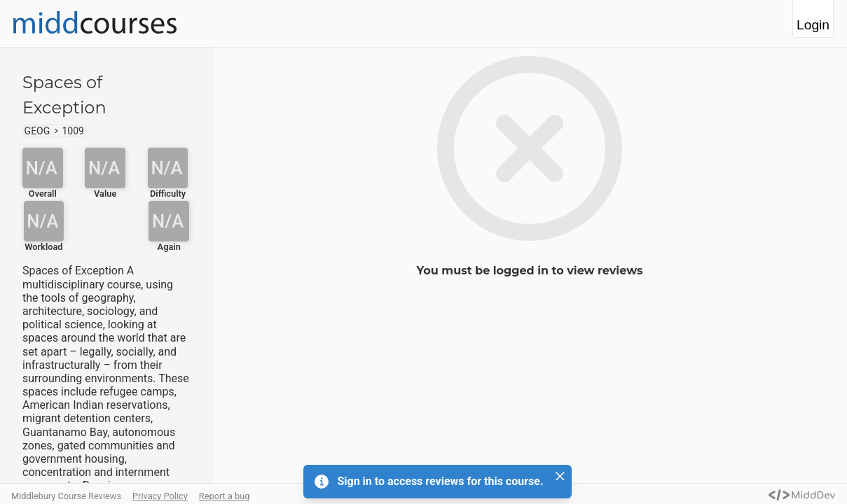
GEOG (37, 131)
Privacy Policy (160, 496)
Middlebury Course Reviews (66, 496)
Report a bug (225, 496)
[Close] (560, 476)
